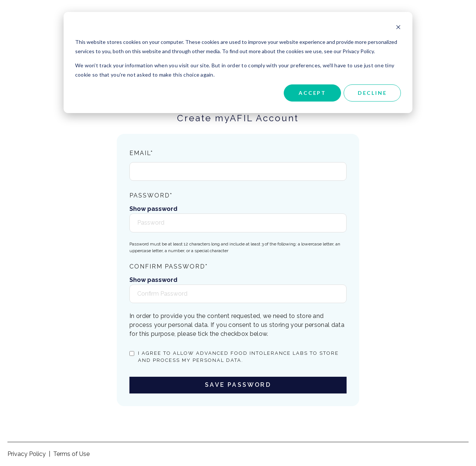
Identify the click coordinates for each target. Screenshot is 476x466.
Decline (372, 93)
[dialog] (238, 62)
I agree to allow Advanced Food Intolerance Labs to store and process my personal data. (238, 357)
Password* (151, 195)
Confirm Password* (169, 266)
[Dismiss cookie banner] (398, 28)
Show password (153, 209)
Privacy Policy (27, 454)
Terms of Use (71, 454)
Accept (312, 93)
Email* (141, 153)
